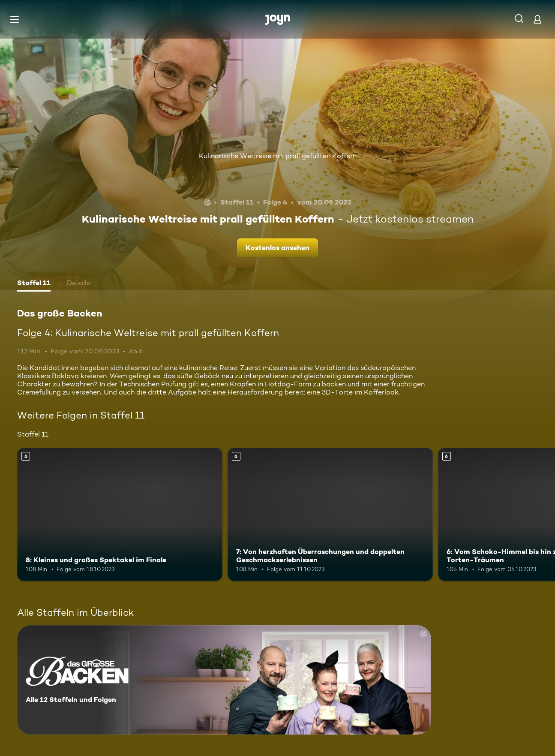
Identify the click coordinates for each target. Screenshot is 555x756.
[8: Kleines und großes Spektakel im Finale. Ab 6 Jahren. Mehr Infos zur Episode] (120, 514)
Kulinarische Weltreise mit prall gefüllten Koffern (278, 156)
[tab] (34, 284)
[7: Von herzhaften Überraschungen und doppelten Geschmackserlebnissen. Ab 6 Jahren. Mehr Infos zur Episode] (330, 514)
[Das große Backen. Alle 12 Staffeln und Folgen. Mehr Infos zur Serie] (224, 680)
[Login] (537, 19)
